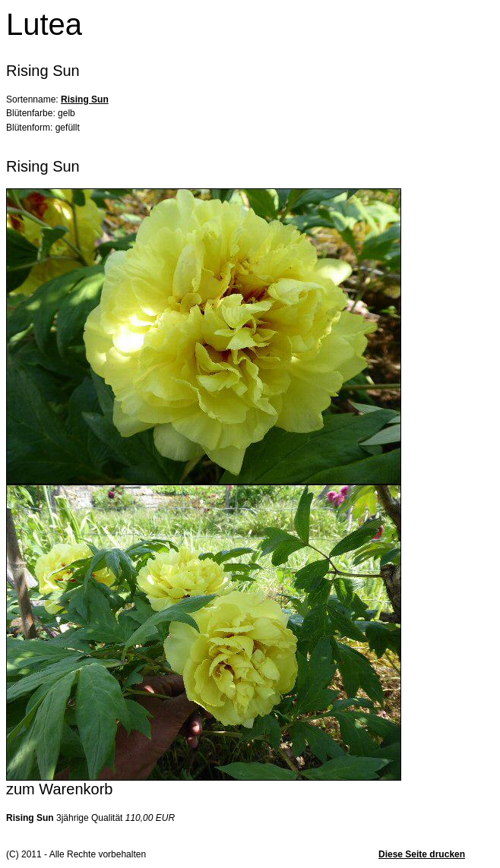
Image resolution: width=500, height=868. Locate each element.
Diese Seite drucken (422, 854)
